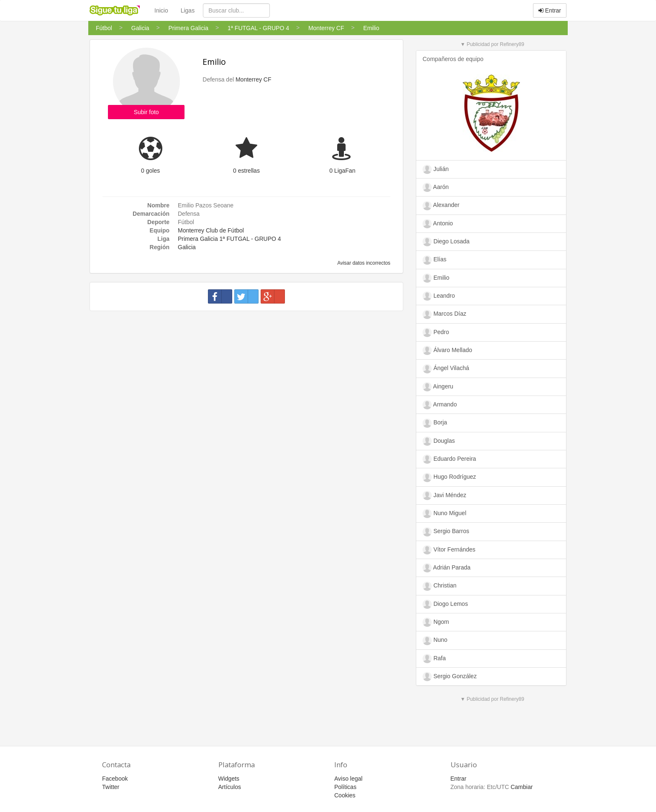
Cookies (345, 795)
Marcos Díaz (444, 314)
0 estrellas (246, 171)
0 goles (150, 171)
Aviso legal (348, 779)
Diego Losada (446, 242)
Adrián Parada (447, 568)
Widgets (229, 779)
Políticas (345, 787)
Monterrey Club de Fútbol (211, 230)
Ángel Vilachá (446, 369)
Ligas (188, 10)
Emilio (214, 62)
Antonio (438, 224)
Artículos (230, 787)
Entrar (550, 10)
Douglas (439, 441)
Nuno (435, 641)
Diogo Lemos (445, 604)
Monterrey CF (254, 79)
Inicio (161, 10)
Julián (436, 169)
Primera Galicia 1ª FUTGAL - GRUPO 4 (229, 239)
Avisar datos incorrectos (363, 263)
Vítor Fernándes (449, 550)
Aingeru (438, 387)
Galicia (187, 247)
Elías (434, 260)
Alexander (441, 206)
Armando (440, 405)
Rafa (434, 659)
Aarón (436, 187)
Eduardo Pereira (449, 459)
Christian (439, 586)
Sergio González (450, 677)
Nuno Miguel (445, 513)
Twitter (111, 787)
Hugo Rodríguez (449, 477)
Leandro (439, 296)
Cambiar (521, 787)
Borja (435, 423)
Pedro (436, 332)
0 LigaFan (342, 171)
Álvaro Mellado (447, 350)
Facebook (115, 779)
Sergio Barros (446, 532)
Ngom (436, 622)
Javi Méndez (444, 495)
